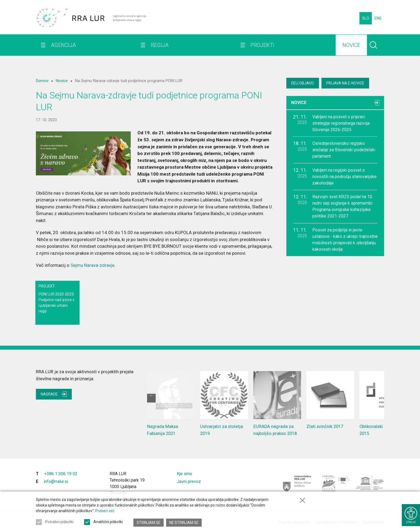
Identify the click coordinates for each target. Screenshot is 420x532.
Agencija (63, 48)
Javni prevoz (189, 481)
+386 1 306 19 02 (61, 473)
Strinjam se (149, 523)
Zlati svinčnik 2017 (330, 400)
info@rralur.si (56, 481)
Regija (158, 48)
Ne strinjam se (184, 523)
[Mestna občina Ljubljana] (297, 483)
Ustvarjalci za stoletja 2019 (224, 403)
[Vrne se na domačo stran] (91, 19)
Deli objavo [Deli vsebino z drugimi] (303, 83)
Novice (347, 48)
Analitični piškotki (108, 523)
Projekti (259, 48)
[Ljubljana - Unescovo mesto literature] (370, 483)
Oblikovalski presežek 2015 (383, 403)
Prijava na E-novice (347, 83)
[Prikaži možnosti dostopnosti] (411, 514)
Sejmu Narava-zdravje (93, 265)
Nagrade (54, 394)
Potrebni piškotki (59, 523)
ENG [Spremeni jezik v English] (378, 19)
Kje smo (184, 473)
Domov (42, 81)
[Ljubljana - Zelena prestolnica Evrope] (336, 483)
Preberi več (105, 512)
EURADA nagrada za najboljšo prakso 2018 (277, 403)
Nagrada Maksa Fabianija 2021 (171, 403)
